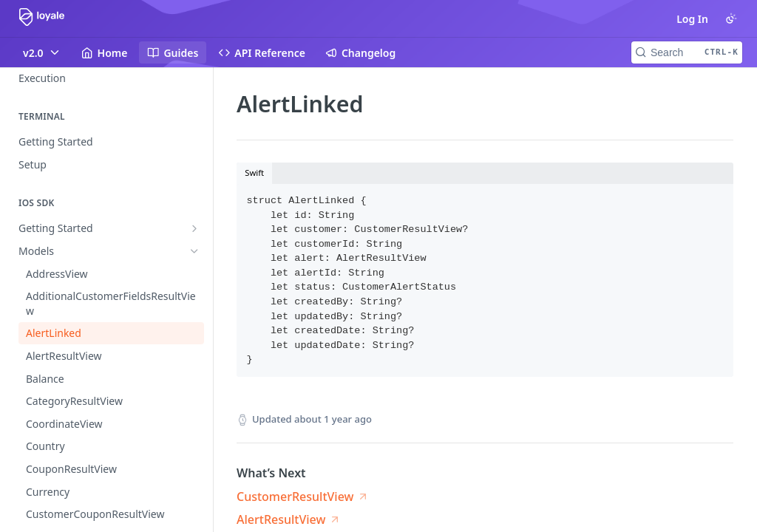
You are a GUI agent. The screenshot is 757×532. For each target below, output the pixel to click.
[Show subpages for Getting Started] (194, 228)
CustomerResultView (295, 497)
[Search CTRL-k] (687, 52)
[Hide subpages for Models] (194, 251)
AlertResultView (281, 519)
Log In (692, 19)
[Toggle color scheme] (731, 18)
